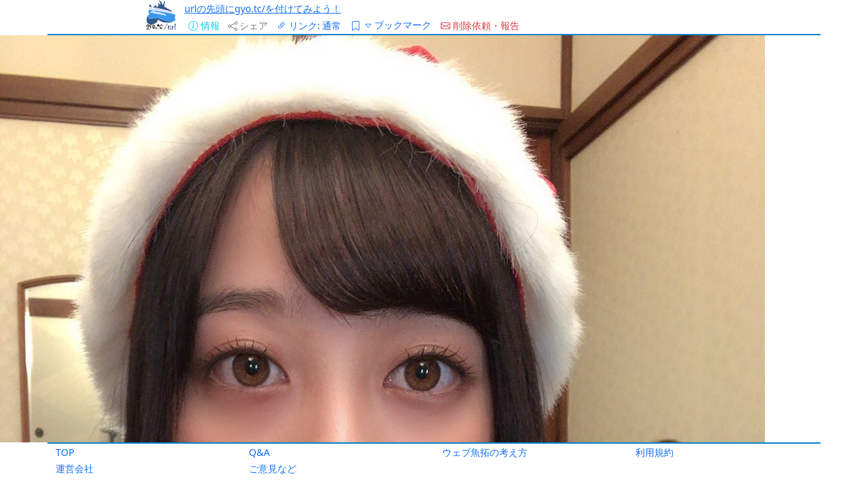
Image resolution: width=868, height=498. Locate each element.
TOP (65, 452)
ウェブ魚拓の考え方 (485, 452)
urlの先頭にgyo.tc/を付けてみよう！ (263, 8)
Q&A (259, 452)
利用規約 (654, 452)
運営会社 (75, 468)
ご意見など (273, 468)
